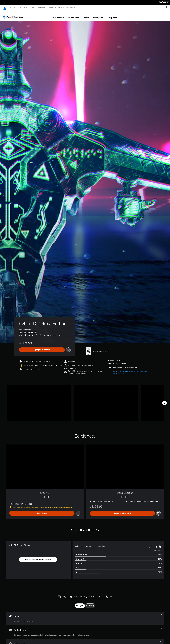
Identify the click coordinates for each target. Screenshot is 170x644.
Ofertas (86, 15)
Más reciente (59, 15)
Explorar (113, 15)
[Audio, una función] (85, 616)
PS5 (18, 7)
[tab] (80, 603)
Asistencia (70, 7)
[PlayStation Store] (14, 14)
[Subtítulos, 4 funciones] (85, 629)
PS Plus (31, 7)
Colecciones (74, 15)
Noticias (52, 7)
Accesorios (41, 7)
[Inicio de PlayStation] (5, 7)
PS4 (24, 7)
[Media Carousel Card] (39, 401)
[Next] (164, 401)
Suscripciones (99, 15)
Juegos (11, 7)
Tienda (60, 7)
